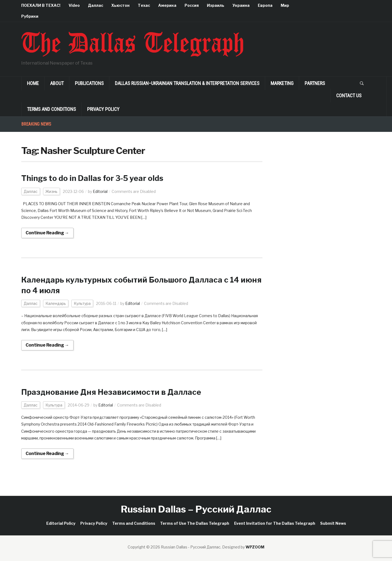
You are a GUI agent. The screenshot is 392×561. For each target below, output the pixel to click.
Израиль (216, 5)
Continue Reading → (47, 233)
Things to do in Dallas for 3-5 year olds (92, 178)
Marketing (282, 83)
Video (74, 5)
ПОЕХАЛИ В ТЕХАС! (41, 5)
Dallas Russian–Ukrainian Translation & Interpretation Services (187, 83)
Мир (285, 5)
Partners (315, 83)
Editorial (100, 191)
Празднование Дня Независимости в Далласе (111, 392)
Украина (241, 5)
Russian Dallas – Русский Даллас (196, 509)
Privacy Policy (103, 109)
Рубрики (30, 16)
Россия (192, 5)
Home (33, 83)
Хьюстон (120, 5)
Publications (89, 83)
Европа (265, 5)
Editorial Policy (61, 523)
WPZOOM (255, 547)
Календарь (56, 303)
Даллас (96, 5)
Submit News (333, 523)
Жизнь (51, 191)
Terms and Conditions (51, 109)
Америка (167, 5)
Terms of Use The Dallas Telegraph (195, 523)
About (57, 83)
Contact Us (349, 95)
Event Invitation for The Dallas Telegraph (275, 523)
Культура (82, 303)
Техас (144, 5)
